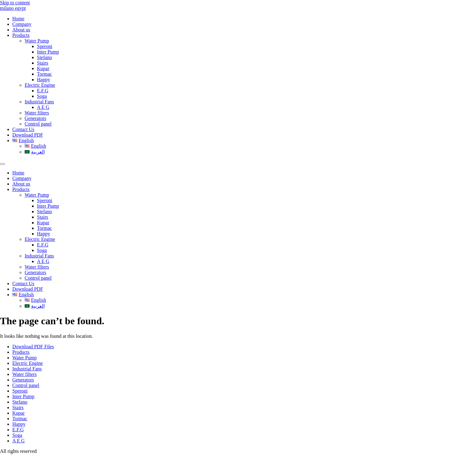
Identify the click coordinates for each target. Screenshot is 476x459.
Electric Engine (40, 85)
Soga (42, 96)
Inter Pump (48, 52)
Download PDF (28, 135)
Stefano (44, 57)
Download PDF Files (33, 347)
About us (21, 30)
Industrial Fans (39, 102)
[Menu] (2, 164)
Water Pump (37, 41)
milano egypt (13, 8)
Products (21, 35)
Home (18, 19)
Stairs (42, 63)
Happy (44, 80)
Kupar (43, 68)
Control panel (38, 124)
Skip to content (15, 3)
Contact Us (23, 129)
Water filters (37, 113)
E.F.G (43, 91)
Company (22, 24)
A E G (43, 107)
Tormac (44, 74)
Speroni (45, 46)
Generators (35, 118)
